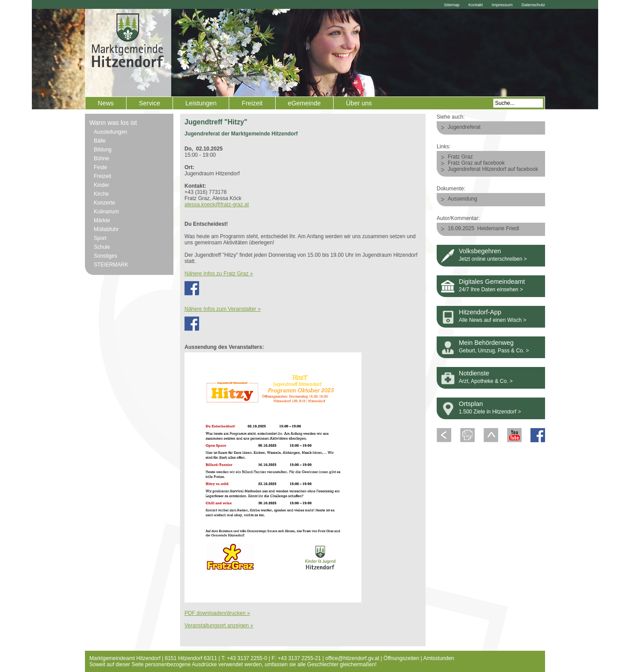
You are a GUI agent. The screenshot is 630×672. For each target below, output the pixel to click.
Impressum (502, 5)
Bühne (102, 158)
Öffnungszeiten (401, 658)
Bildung (103, 150)
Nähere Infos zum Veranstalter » (223, 309)
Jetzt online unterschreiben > (493, 259)
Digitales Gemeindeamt (492, 282)
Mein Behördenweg (486, 343)
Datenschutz (533, 5)
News (106, 103)
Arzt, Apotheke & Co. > (486, 381)
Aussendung (463, 199)
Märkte (102, 220)
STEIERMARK (111, 265)
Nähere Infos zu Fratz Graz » (219, 274)
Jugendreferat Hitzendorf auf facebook (493, 169)
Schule (102, 247)
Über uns (359, 103)
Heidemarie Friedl (498, 228)
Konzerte (104, 203)
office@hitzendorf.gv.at (352, 658)
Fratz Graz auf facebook (476, 163)
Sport (100, 238)
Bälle (100, 141)
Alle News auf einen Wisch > (492, 320)
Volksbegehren (480, 251)
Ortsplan (471, 404)
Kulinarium (106, 212)
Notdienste (474, 373)
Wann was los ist (113, 123)
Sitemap (451, 5)
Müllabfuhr (106, 229)
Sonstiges (106, 256)
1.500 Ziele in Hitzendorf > (490, 412)
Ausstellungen (110, 132)
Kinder (102, 185)
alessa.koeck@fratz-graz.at (217, 205)
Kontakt (476, 5)
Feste (100, 167)
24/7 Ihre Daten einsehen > (491, 290)
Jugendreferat (464, 127)
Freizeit (252, 103)
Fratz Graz (460, 157)
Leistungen (201, 103)
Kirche (101, 194)
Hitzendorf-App (480, 312)
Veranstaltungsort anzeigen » (219, 626)
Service (150, 103)
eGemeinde (304, 103)
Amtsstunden (439, 658)
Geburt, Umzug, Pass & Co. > (494, 351)
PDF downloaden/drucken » (217, 613)
